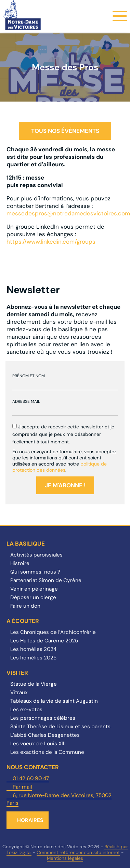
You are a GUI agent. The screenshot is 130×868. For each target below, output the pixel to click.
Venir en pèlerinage (34, 589)
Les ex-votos (26, 710)
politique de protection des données (60, 467)
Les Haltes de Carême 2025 (44, 641)
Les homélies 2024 (33, 649)
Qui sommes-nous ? (35, 572)
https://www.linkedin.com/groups (51, 242)
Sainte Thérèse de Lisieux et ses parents (60, 727)
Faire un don (25, 606)
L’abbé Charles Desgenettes (45, 735)
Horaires (30, 820)
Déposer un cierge (33, 597)
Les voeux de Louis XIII (38, 744)
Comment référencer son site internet (78, 852)
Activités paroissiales (36, 555)
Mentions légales (65, 858)
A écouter (23, 621)
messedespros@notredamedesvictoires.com (68, 213)
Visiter (17, 673)
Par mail (22, 787)
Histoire (20, 563)
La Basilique (26, 544)
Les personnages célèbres (43, 718)
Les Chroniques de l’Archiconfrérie (53, 632)
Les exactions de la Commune (47, 752)
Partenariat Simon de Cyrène (46, 580)
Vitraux (19, 692)
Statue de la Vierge (34, 684)
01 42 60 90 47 (31, 778)
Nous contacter (33, 767)
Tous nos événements (65, 131)
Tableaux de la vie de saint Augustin (54, 701)
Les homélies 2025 (33, 658)
